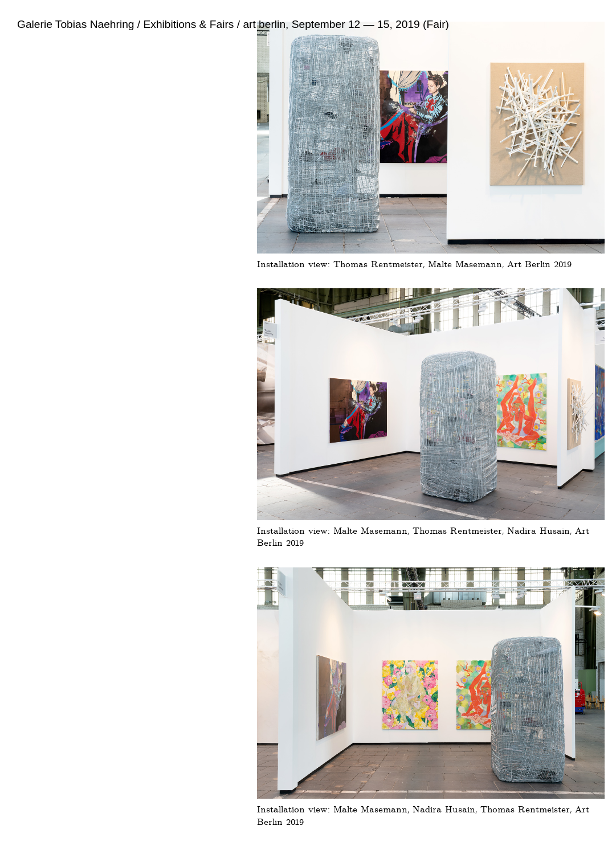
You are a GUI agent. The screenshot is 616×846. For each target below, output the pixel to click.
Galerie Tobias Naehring (76, 24)
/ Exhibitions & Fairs (184, 24)
